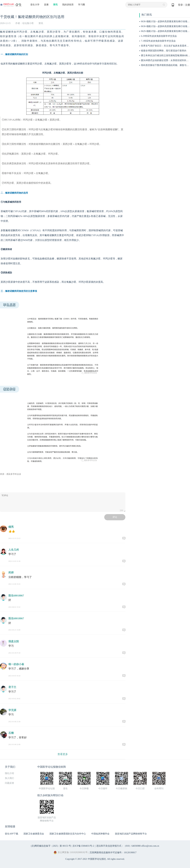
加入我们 (9, 778)
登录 (180, 5)
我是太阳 (14, 641)
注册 (188, 5)
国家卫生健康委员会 (34, 834)
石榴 (11, 733)
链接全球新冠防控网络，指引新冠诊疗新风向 (164, 51)
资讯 (55, 5)
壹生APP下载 (12, 834)
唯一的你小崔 (16, 664)
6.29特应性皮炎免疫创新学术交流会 (159, 36)
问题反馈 (9, 783)
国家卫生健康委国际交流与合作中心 (68, 834)
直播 (46, 5)
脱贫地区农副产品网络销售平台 (131, 834)
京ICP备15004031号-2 (83, 846)
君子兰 (12, 687)
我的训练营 (68, 5)
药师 (11, 573)
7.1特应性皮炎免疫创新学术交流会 (158, 41)
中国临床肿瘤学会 (100, 834)
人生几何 (14, 550)
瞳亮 (11, 527)
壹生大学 (35, 5)
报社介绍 (9, 773)
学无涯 (12, 710)
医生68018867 (16, 596)
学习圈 (82, 5)
